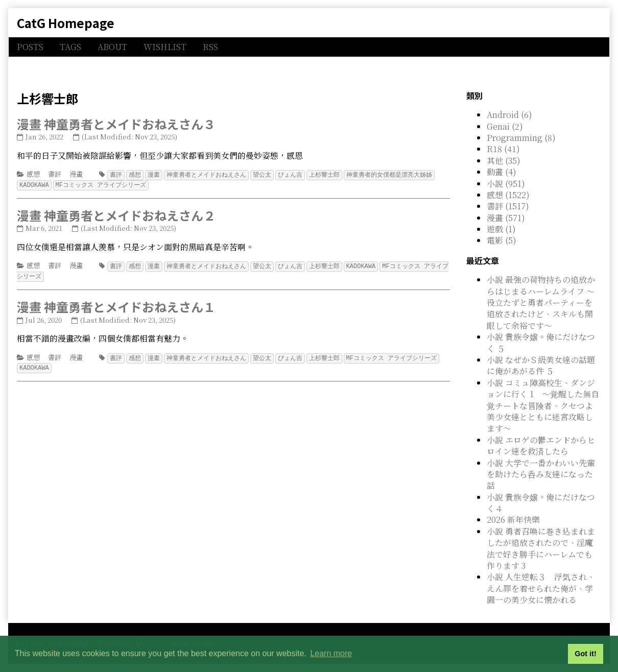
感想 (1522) (508, 195)
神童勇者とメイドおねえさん (206, 174)
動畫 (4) (502, 172)
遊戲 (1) (501, 229)
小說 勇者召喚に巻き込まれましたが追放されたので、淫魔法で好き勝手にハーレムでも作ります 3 (541, 548)
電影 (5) (502, 240)
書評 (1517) (508, 206)
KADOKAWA (34, 184)
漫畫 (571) (506, 218)
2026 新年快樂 (513, 520)
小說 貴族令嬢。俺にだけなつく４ (541, 503)
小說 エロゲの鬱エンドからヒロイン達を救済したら (541, 446)
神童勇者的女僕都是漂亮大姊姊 (389, 174)
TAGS (70, 47)
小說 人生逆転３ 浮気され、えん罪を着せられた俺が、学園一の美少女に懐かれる (541, 588)
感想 (33, 174)
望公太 (262, 174)
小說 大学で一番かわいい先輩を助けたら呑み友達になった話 (541, 474)
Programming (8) (521, 138)
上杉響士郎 (324, 174)
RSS (210, 47)
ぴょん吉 (290, 174)
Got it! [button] (585, 654)
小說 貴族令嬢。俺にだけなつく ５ (541, 342)
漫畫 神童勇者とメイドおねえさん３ (116, 124)
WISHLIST (165, 47)
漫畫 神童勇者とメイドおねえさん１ (116, 305)
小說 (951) (506, 184)
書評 (55, 174)
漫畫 (76, 174)
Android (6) (509, 115)
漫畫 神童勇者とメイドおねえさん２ (116, 214)
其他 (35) (504, 161)
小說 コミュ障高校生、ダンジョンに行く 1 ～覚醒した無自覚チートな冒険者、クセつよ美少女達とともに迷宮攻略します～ (543, 406)
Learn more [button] (331, 653)
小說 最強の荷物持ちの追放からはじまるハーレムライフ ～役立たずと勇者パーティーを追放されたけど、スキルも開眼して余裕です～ (541, 303)
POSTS (30, 47)
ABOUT (112, 47)
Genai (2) (505, 126)
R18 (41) (503, 149)
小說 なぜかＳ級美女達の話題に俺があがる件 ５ (541, 365)
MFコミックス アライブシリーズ (101, 184)
